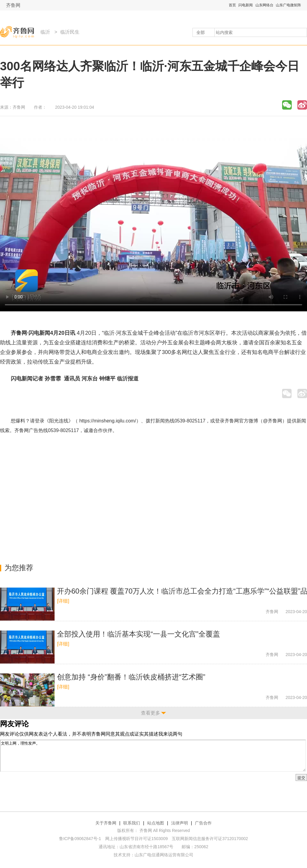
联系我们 (132, 823)
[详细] (63, 601)
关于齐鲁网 (106, 823)
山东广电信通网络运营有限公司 (164, 855)
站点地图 (156, 823)
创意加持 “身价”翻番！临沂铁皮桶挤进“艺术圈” (131, 677)
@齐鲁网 (273, 421)
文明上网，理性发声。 (153, 756)
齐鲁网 (13, 5)
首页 (232, 5)
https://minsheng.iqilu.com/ (107, 421)
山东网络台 (264, 5)
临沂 (45, 32)
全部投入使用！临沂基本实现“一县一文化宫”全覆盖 (139, 634)
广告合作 (203, 823)
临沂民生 (70, 32)
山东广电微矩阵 (288, 5)
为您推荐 (19, 568)
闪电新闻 (246, 5)
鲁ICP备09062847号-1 (80, 839)
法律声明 (180, 823)
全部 (201, 32)
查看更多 (151, 713)
